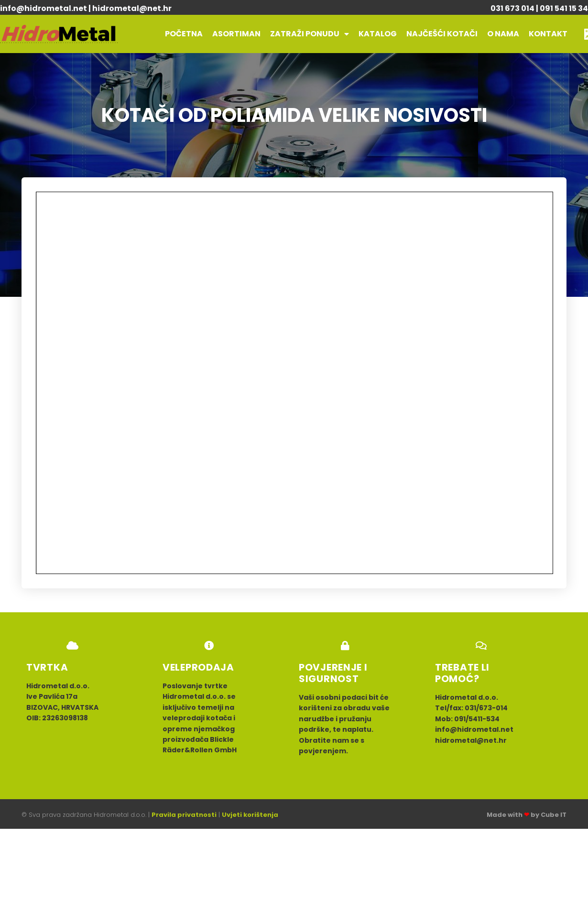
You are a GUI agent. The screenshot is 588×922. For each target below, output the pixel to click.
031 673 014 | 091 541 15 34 (539, 8)
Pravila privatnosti (184, 815)
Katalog (378, 34)
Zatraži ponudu (310, 34)
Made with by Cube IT (527, 815)
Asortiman (236, 34)
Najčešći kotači (442, 34)
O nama (503, 34)
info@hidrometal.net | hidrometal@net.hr (86, 8)
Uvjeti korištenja (250, 815)
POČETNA (184, 34)
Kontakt (548, 34)
